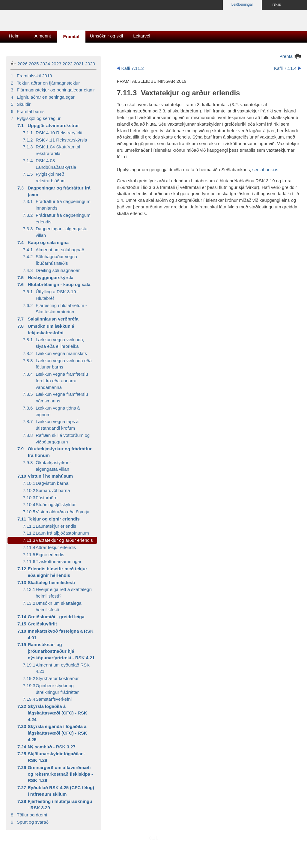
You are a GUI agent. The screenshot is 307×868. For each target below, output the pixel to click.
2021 (79, 64)
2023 (56, 64)
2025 (34, 64)
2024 (45, 64)
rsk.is (277, 4)
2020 (90, 64)
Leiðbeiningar (242, 4)
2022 (68, 64)
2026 (22, 64)
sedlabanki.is (265, 170)
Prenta (286, 56)
